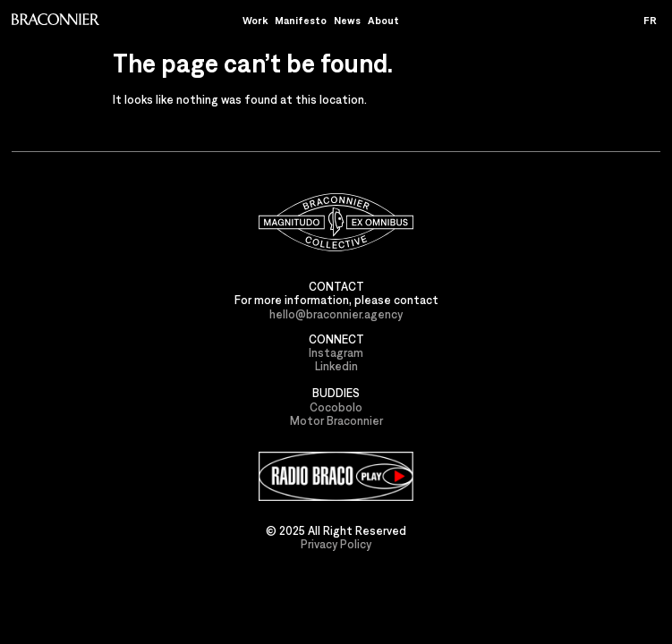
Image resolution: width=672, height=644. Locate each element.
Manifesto (301, 20)
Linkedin (336, 366)
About (383, 20)
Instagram (336, 353)
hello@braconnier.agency (336, 314)
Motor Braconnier (336, 421)
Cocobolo (336, 407)
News (347, 20)
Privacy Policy (336, 544)
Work (255, 20)
